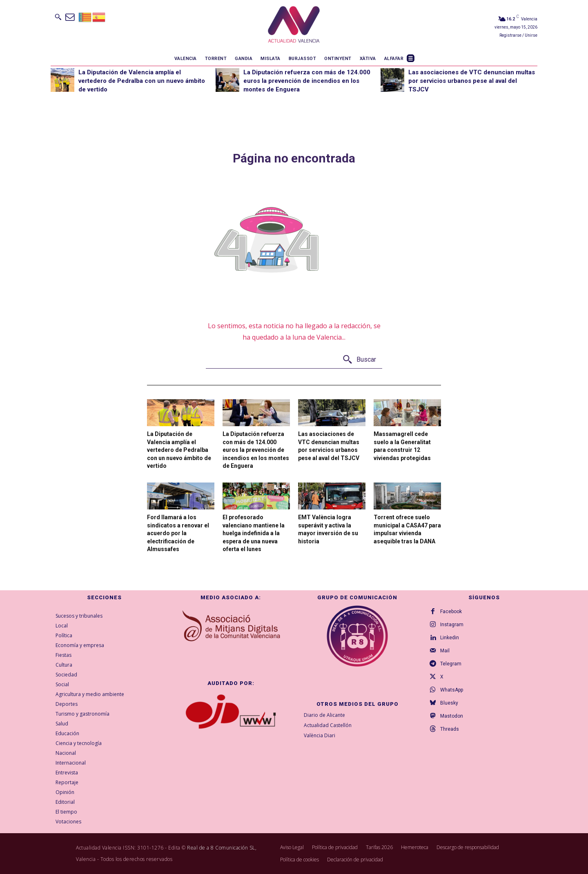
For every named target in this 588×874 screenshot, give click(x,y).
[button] (58, 17)
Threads (450, 729)
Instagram (452, 625)
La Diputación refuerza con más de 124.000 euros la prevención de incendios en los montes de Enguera (307, 81)
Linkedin (450, 638)
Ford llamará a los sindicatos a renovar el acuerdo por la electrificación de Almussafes (178, 533)
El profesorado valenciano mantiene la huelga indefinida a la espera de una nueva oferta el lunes (254, 533)
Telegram (451, 664)
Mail (445, 651)
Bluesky (449, 703)
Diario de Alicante (324, 715)
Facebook (451, 612)
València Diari (320, 735)
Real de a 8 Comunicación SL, (222, 848)
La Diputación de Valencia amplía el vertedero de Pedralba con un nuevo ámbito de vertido (142, 81)
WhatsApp (452, 690)
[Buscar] (359, 360)
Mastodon (452, 716)
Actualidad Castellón (328, 725)
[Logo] (294, 26)
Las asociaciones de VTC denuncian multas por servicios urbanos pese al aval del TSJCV (472, 81)
